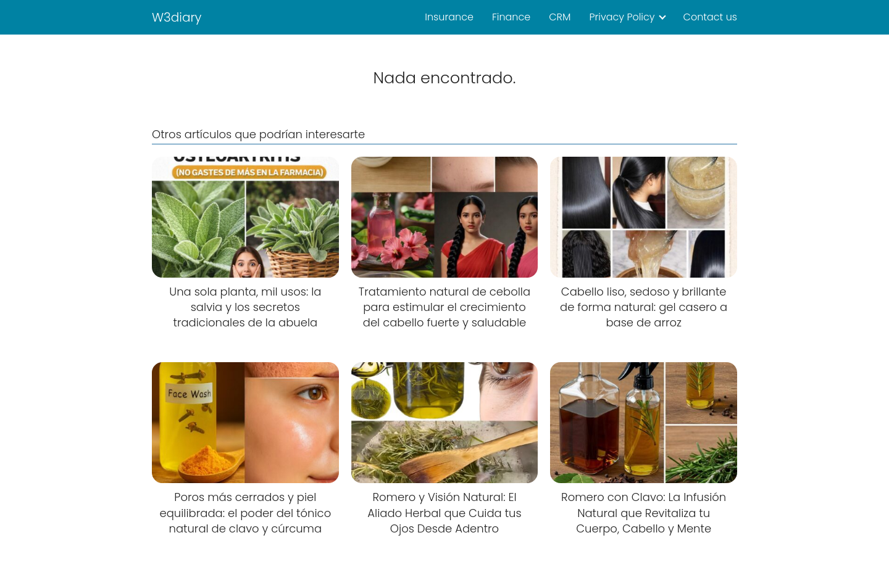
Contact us (710, 17)
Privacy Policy (622, 17)
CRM (560, 17)
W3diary (177, 17)
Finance (511, 17)
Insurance (449, 17)
